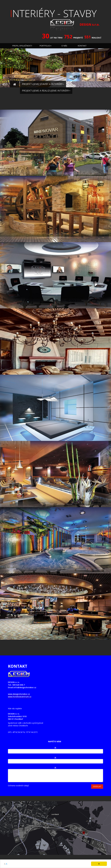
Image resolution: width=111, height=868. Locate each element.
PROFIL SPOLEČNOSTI (22, 46)
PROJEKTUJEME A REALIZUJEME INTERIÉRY (46, 91)
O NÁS (64, 46)
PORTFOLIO (45, 46)
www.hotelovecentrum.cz (20, 697)
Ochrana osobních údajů (18, 786)
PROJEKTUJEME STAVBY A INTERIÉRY (43, 84)
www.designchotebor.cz (19, 694)
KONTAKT (82, 46)
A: (55, 748)
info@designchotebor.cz (25, 687)
